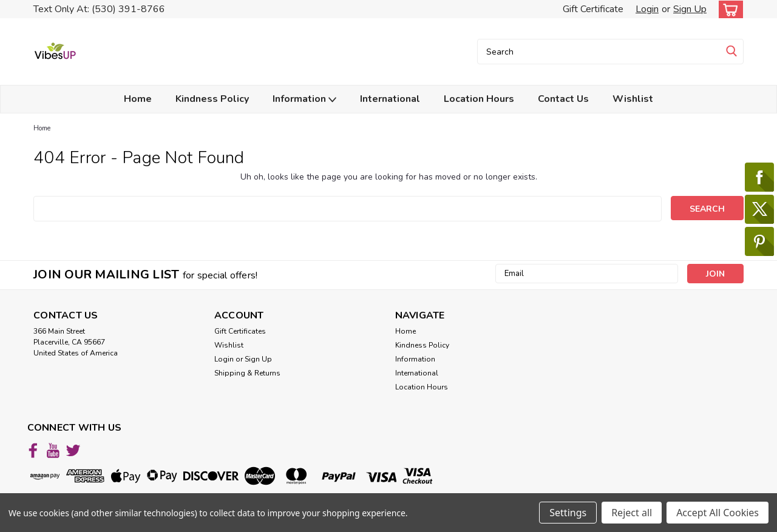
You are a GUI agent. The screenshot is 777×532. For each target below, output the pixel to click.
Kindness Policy (212, 99)
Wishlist (633, 99)
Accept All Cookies (718, 513)
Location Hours (479, 99)
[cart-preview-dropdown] (728, 9)
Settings (568, 513)
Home (138, 99)
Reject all (632, 513)
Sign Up (690, 9)
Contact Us (563, 99)
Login (647, 9)
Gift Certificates (240, 331)
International (390, 99)
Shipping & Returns (247, 373)
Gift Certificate (593, 9)
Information (304, 99)
